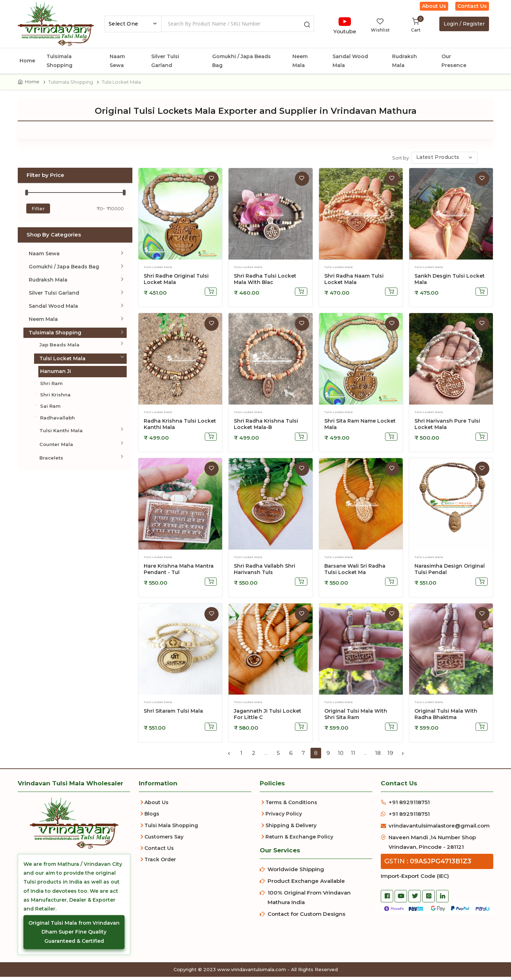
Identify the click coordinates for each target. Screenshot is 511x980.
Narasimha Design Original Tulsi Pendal (450, 572)
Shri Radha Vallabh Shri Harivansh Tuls (265, 572)
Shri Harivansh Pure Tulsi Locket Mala (447, 427)
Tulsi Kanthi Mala (61, 434)
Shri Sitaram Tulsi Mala (173, 714)
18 (378, 756)
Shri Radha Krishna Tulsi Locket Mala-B (266, 427)
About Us (434, 6)
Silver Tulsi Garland (165, 61)
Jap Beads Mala (59, 347)
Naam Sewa (117, 61)
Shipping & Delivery (291, 828)
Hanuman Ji (56, 374)
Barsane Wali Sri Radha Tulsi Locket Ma (355, 572)
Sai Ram (50, 409)
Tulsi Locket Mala (62, 362)
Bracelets (51, 461)
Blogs (152, 817)
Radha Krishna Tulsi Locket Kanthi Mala (180, 427)
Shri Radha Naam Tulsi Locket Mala (354, 282)
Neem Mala (300, 61)
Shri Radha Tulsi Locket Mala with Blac (265, 282)
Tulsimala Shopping (59, 61)
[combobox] (133, 24)
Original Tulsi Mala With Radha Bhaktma (446, 717)
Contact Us (472, 6)
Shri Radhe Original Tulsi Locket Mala (176, 282)
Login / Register (464, 24)
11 (353, 756)
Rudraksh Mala (405, 61)
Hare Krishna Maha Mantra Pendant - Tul (179, 572)
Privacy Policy (284, 817)
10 (341, 756)
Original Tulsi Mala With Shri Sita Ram (356, 717)
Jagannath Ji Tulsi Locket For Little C (268, 717)
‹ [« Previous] (229, 756)
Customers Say (164, 840)
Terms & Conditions (291, 806)
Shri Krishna (55, 398)
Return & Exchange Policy (299, 840)
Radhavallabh (57, 421)
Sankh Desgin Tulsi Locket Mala (450, 282)
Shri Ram (51, 386)
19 (390, 756)
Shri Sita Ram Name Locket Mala (360, 427)
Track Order (160, 863)
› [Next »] (403, 756)
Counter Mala (56, 447)
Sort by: (401, 161)
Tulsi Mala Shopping (171, 828)
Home (27, 61)
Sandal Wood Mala (350, 61)
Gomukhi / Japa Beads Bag (241, 61)
